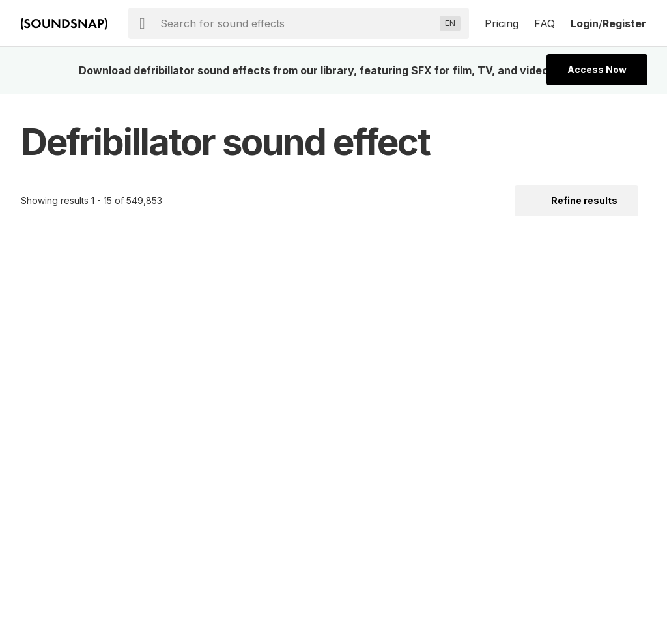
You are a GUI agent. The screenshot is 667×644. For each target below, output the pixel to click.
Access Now (597, 69)
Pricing (502, 23)
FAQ (545, 23)
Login (585, 23)
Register (624, 23)
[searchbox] (297, 23)
